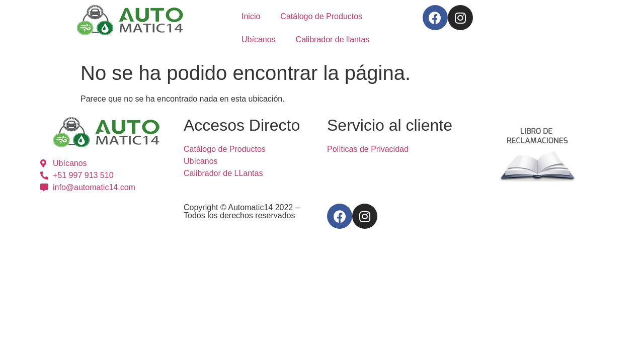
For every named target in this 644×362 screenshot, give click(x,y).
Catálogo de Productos (321, 16)
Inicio (251, 16)
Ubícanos (259, 39)
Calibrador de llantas (333, 39)
